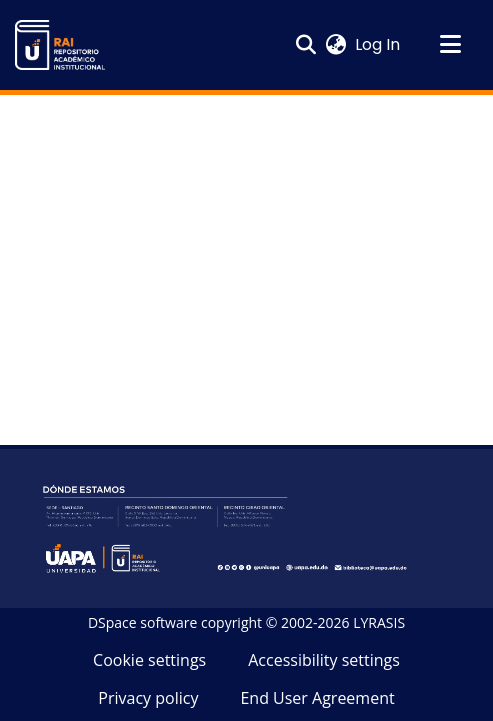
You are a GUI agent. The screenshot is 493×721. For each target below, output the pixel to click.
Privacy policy (148, 698)
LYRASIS (379, 622)
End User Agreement (317, 698)
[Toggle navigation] (450, 45)
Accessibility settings (324, 660)
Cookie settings (149, 660)
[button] (60, 45)
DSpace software (142, 622)
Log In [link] (378, 44)
